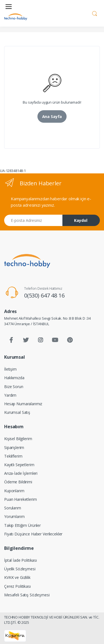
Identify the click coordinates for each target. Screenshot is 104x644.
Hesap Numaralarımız (23, 404)
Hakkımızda (14, 378)
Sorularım (13, 508)
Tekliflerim (13, 456)
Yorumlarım (14, 516)
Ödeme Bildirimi (18, 482)
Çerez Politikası (17, 586)
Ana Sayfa (52, 116)
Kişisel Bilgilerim (18, 439)
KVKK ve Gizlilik (17, 577)
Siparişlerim (14, 447)
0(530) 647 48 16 (44, 295)
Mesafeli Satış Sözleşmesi (27, 595)
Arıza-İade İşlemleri (21, 473)
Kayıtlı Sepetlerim (19, 465)
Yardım (10, 395)
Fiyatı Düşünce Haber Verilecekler (33, 534)
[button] (95, 13)
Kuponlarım (14, 491)
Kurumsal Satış (17, 412)
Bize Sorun (14, 387)
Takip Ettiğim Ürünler (22, 525)
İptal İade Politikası (21, 560)
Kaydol (81, 220)
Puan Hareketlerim (21, 499)
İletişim (10, 369)
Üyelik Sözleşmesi (20, 569)
